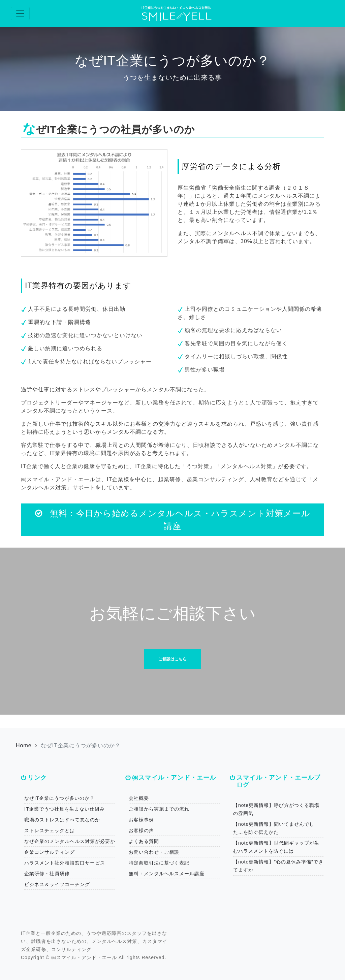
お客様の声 (141, 830)
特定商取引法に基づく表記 (159, 863)
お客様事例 (141, 820)
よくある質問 (144, 841)
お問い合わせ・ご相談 (154, 852)
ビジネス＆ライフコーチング (57, 884)
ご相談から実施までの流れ (159, 809)
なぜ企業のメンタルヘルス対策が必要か (70, 841)
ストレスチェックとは (50, 830)
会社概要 (139, 798)
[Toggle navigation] (20, 13)
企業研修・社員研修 (47, 874)
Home (24, 745)
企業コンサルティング (50, 852)
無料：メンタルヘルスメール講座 (167, 874)
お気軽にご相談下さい (173, 613)
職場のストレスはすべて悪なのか (62, 820)
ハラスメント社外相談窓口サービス (65, 863)
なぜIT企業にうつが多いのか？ (59, 798)
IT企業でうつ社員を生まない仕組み (65, 809)
